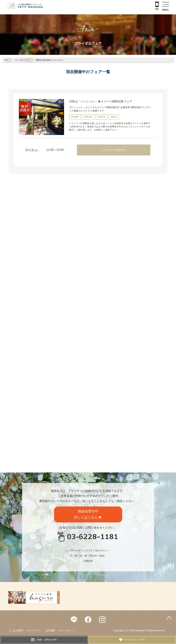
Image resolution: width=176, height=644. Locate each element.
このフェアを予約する (114, 150)
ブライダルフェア (22, 60)
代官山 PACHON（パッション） (50, 60)
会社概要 (50, 630)
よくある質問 (16, 630)
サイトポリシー (68, 630)
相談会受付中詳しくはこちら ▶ (88, 514)
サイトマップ (33, 630)
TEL (157, 6)
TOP (6, 60)
